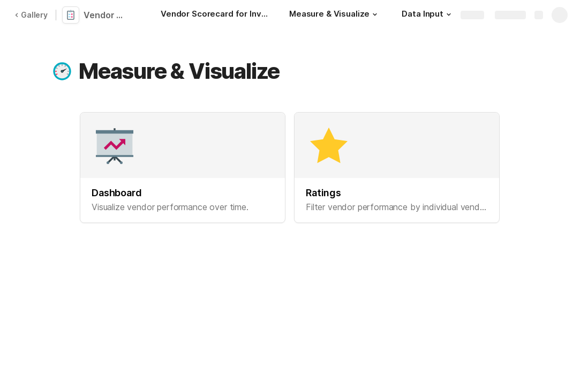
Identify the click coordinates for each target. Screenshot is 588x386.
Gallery (31, 15)
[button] (375, 14)
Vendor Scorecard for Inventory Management (108, 15)
